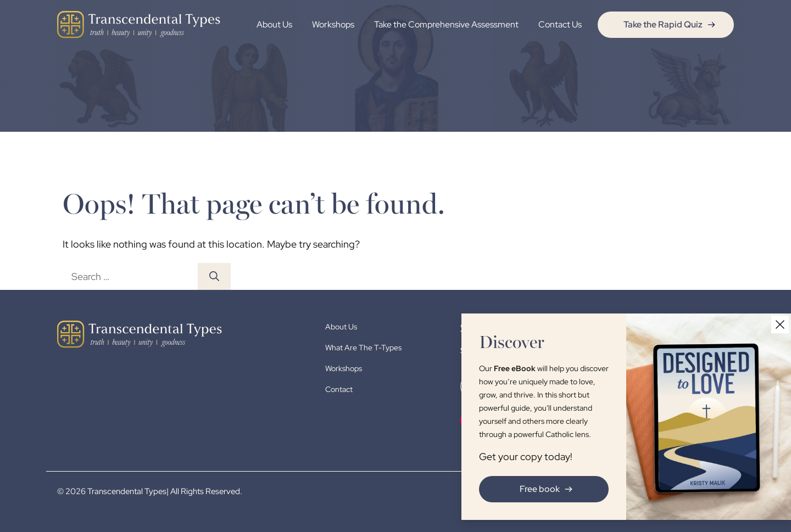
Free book (542, 489)
